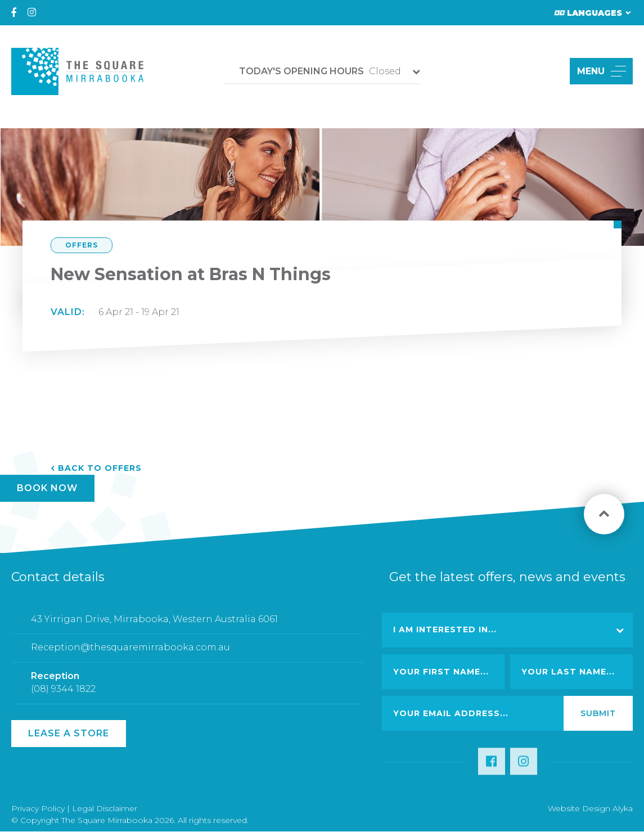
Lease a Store (69, 733)
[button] (548, 71)
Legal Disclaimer (105, 808)
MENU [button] (602, 71)
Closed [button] (320, 71)
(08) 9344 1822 (63, 697)
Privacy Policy (38, 808)
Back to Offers (100, 468)
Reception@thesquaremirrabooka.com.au (130, 656)
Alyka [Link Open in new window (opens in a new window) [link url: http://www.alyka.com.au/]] (623, 808)
